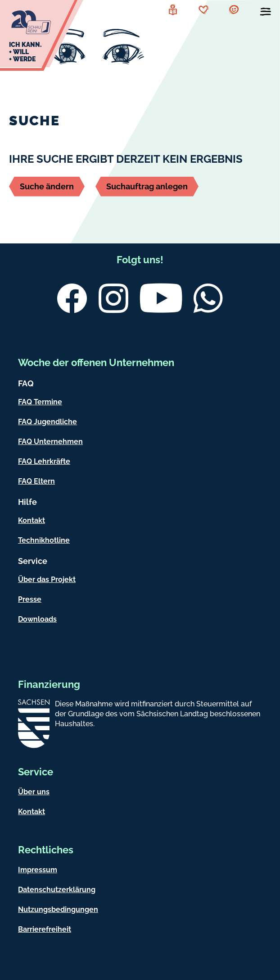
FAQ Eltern (36, 481)
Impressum (38, 870)
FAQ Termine (40, 402)
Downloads (37, 619)
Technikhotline (44, 540)
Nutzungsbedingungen (58, 909)
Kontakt (32, 520)
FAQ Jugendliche (47, 422)
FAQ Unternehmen (50, 442)
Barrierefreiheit (45, 929)
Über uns (34, 792)
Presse (30, 599)
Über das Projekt (47, 579)
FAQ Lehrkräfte (44, 461)
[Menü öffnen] (266, 14)
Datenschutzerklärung (57, 890)
